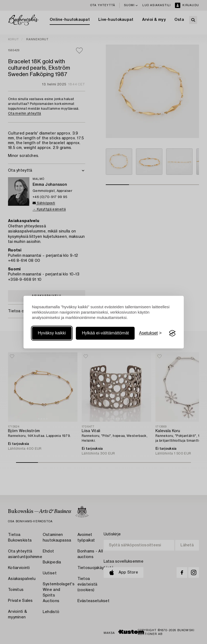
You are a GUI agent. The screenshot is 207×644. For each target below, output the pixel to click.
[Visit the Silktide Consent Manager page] (172, 333)
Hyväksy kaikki (52, 333)
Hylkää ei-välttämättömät (105, 333)
